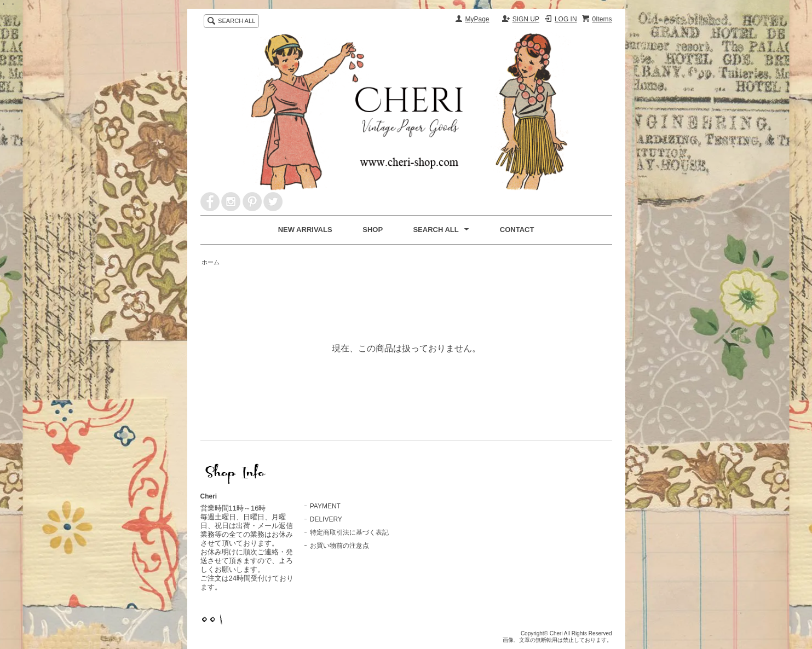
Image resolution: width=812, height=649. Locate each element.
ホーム (211, 262)
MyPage (477, 19)
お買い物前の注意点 (339, 546)
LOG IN (566, 19)
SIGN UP (526, 19)
